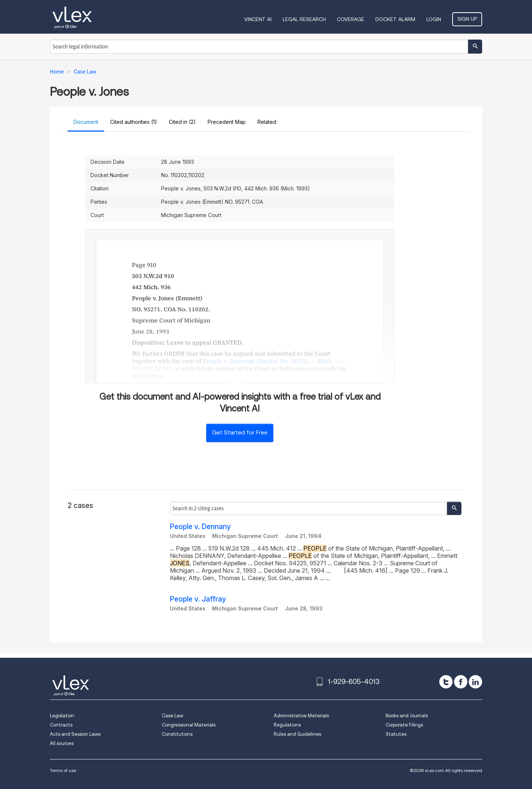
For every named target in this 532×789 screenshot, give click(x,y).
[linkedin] (475, 682)
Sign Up (467, 19)
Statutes (396, 734)
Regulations (287, 725)
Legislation (62, 716)
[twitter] (446, 682)
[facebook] (461, 682)
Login (434, 19)
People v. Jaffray (198, 599)
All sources (62, 743)
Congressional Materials (189, 725)
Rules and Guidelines (297, 734)
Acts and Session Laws (75, 734)
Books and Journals (407, 716)
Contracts (61, 725)
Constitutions (177, 734)
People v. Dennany (200, 527)
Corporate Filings (404, 725)
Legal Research (304, 19)
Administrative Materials (301, 716)
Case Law (173, 716)
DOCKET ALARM (395, 19)
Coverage (351, 19)
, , (238, 365)
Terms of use (63, 770)
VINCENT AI (258, 19)
